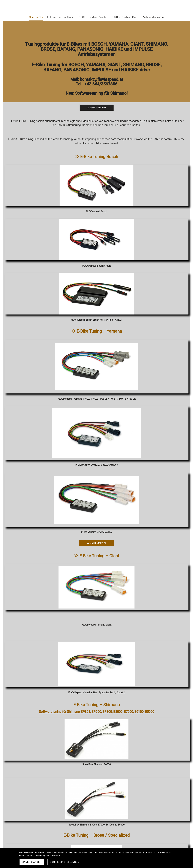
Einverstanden (32, 862)
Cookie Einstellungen (64, 862)
